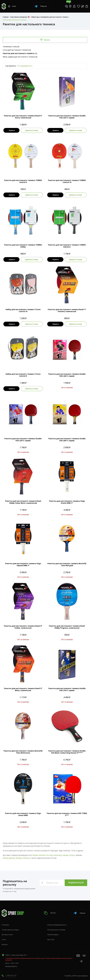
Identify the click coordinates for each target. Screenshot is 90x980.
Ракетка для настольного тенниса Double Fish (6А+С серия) (67, 440)
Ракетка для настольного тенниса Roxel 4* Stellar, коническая (23, 627)
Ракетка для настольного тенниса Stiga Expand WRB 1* (23, 564)
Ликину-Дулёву (9, 858)
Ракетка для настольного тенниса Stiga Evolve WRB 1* (67, 502)
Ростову (49, 855)
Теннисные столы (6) (11, 47)
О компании (5, 925)
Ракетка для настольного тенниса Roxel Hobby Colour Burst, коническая (23, 502)
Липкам (26, 858)
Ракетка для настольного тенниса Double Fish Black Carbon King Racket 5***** (67, 752)
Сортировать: (11, 66)
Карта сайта (51, 940)
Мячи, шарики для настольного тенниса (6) (20, 57)
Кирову (66, 855)
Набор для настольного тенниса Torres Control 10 (23, 310)
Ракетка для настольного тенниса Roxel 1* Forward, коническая (67, 310)
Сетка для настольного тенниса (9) (17, 50)
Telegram (41, 6)
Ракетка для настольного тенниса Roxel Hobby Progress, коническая (67, 627)
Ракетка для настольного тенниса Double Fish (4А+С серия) (67, 375)
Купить (11, 130)
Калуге (72, 855)
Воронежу (58, 855)
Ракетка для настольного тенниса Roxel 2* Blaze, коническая (23, 689)
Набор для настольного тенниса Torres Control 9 (23, 375)
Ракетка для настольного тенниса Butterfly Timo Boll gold (67, 564)
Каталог (50, 913)
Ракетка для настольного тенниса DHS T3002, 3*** (67, 814)
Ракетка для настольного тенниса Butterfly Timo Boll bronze (23, 752)
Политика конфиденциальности (57, 925)
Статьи (4, 940)
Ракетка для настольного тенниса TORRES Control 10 (67, 181)
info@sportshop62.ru (11, 966)
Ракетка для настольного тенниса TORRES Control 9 (23, 181)
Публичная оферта (53, 935)
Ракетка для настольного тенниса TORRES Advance (67, 246)
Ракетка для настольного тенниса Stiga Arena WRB (23, 814)
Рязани (35, 855)
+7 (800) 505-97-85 (11, 975)
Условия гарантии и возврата (10, 930)
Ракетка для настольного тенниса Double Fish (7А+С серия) (67, 689)
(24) (20, 53)
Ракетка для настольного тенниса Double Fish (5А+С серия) (67, 117)
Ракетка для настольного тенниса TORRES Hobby (23, 246)
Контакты (5, 944)
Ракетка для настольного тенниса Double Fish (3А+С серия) (23, 440)
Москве (42, 855)
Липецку (19, 858)
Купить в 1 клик (32, 130)
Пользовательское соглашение (56, 930)
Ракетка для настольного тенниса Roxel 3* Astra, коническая (23, 117)
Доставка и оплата (7, 935)
